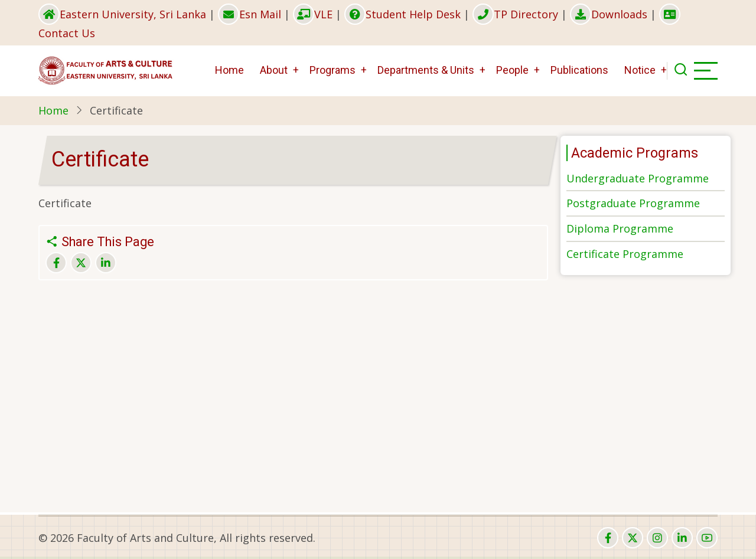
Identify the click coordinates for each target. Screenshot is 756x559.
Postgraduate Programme (633, 203)
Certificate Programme (625, 254)
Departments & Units (426, 70)
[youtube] (707, 538)
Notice (640, 70)
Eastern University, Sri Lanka (122, 14)
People (512, 70)
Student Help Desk (403, 14)
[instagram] (657, 538)
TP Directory (515, 14)
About (274, 70)
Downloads (609, 14)
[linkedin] (682, 538)
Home (229, 70)
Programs (333, 70)
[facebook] (608, 538)
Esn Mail (250, 14)
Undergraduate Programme (638, 178)
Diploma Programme (620, 228)
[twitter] (633, 538)
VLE (313, 14)
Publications (579, 70)
